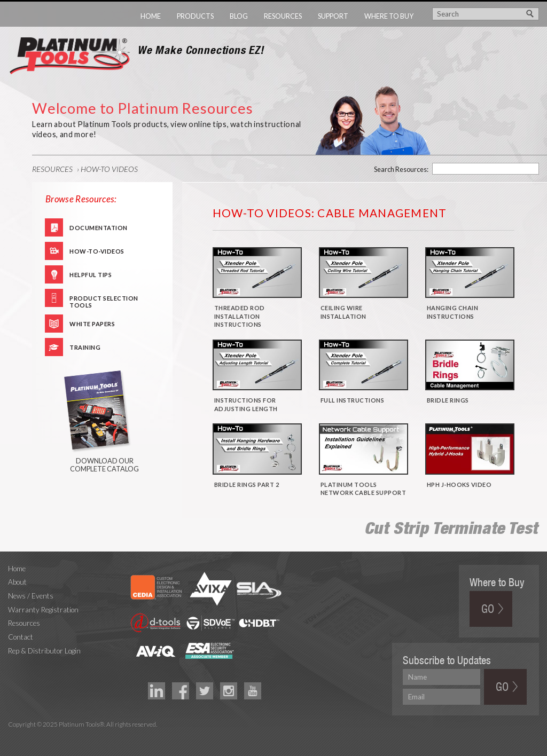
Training (85, 347)
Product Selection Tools (104, 301)
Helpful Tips (91, 275)
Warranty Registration (43, 610)
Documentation (99, 228)
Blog (239, 16)
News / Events (31, 596)
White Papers (92, 324)
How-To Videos (109, 169)
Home (151, 16)
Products (195, 16)
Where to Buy (389, 16)
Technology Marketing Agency (14, 737)
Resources (283, 16)
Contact (21, 637)
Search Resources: (401, 169)
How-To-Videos (97, 251)
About (17, 582)
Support (333, 16)
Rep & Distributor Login (44, 651)
